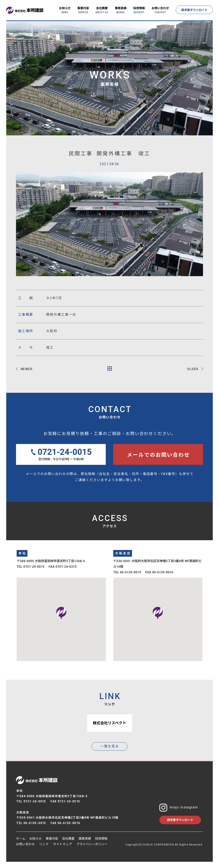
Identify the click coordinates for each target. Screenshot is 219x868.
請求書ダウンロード (194, 10)
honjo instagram (179, 808)
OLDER (193, 369)
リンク (44, 844)
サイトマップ (63, 844)
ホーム (21, 839)
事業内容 (52, 839)
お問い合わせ (25, 844)
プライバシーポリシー (92, 844)
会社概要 (68, 839)
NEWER (27, 369)
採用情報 (101, 839)
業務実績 (85, 839)
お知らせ (36, 839)
